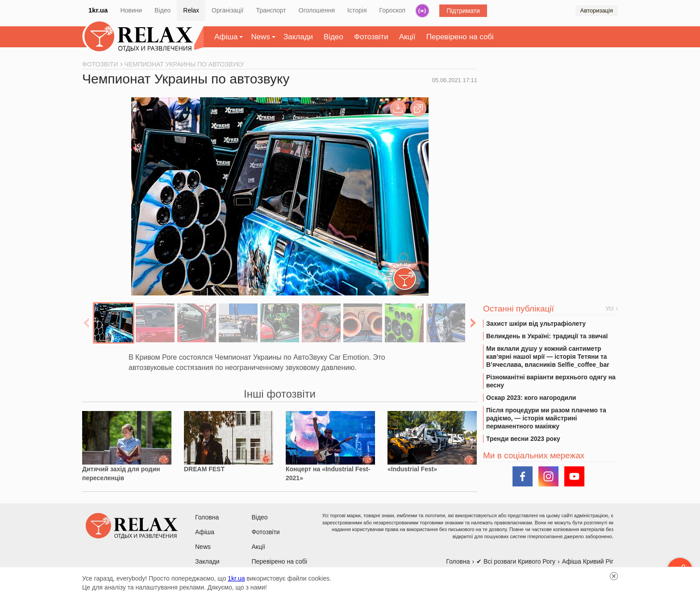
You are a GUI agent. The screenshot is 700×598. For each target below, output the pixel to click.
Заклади (298, 37)
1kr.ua (98, 10)
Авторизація (597, 10)
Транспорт (271, 10)
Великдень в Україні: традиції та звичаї (547, 336)
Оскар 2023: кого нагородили (531, 398)
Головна (207, 517)
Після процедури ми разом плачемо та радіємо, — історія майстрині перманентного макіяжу (546, 418)
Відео (162, 10)
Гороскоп (393, 10)
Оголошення (317, 10)
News (260, 37)
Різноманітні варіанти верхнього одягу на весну (551, 381)
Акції (407, 37)
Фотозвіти (371, 37)
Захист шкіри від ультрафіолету (536, 324)
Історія (357, 10)
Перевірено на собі (460, 37)
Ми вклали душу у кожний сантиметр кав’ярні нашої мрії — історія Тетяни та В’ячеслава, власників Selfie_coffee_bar (548, 357)
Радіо (422, 11)
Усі (609, 308)
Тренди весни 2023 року (523, 439)
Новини (131, 10)
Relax (191, 10)
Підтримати (463, 11)
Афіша (226, 37)
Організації (227, 10)
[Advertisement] (550, 130)
